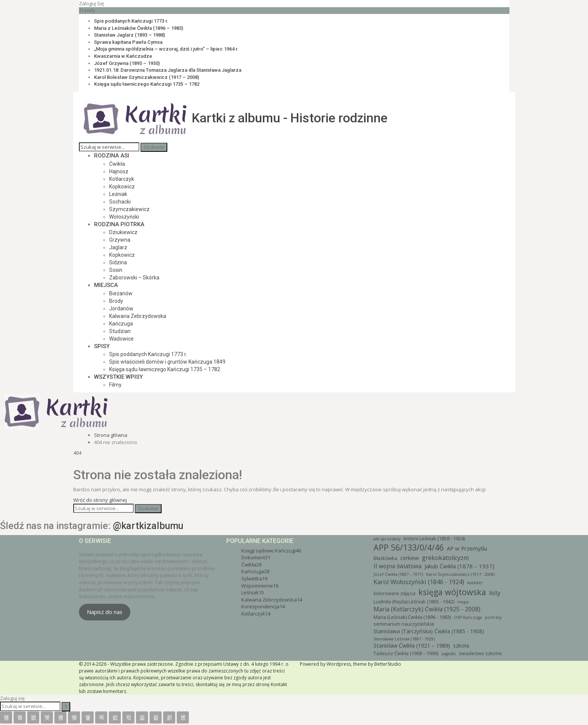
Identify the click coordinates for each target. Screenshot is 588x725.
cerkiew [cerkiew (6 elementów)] (410, 558)
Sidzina (118, 262)
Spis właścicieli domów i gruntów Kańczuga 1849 (167, 362)
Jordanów (121, 309)
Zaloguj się (91, 3)
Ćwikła (117, 164)
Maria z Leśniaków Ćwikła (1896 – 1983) (139, 28)
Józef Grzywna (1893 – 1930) (127, 63)
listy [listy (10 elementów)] (495, 593)
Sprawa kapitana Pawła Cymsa (128, 42)
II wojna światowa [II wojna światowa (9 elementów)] (397, 566)
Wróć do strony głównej (100, 500)
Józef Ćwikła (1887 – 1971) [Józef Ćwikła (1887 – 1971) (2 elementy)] (398, 574)
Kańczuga (121, 324)
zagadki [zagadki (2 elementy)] (448, 654)
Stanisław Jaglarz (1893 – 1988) (130, 35)
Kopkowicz (122, 187)
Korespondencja (263, 606)
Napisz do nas (105, 612)
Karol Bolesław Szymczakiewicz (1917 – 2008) (147, 77)
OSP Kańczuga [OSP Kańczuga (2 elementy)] (468, 617)
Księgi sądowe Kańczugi (271, 551)
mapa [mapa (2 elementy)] (463, 602)
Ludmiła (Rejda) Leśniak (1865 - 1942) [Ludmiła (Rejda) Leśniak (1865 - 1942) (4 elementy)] (414, 602)
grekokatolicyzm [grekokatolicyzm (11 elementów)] (445, 558)
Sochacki (120, 202)
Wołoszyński (124, 217)
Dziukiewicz (123, 232)
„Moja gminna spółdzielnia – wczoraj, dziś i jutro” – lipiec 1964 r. (166, 49)
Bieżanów (121, 293)
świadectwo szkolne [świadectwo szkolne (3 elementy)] (480, 653)
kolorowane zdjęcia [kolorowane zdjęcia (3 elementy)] (394, 593)
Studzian (120, 331)
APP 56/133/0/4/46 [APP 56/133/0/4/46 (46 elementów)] (409, 547)
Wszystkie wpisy (118, 377)
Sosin (116, 270)
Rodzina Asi (112, 156)
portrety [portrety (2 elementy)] (493, 617)
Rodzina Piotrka (119, 224)
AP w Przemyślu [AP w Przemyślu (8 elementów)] (467, 548)
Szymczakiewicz (129, 209)
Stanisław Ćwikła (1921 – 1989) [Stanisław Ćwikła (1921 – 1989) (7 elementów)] (412, 646)
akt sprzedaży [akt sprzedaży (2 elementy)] (387, 539)
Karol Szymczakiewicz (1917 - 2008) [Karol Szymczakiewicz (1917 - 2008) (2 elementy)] (460, 574)
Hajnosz (119, 171)
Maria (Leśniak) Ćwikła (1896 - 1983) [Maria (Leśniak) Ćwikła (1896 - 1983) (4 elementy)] (412, 617)
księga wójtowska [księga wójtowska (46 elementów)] (452, 592)
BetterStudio (388, 664)
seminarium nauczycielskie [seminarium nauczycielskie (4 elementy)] (404, 624)
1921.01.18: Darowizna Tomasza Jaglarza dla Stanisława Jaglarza (168, 70)
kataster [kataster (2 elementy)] (475, 583)
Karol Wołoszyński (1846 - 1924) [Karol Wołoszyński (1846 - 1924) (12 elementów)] (419, 582)
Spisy (102, 346)
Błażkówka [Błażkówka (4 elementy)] (385, 558)
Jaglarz (118, 247)
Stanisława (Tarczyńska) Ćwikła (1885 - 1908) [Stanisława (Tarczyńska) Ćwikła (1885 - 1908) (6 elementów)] (429, 631)
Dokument (256, 557)
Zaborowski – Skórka (134, 278)
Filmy (115, 385)
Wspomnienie (260, 586)
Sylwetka (254, 578)
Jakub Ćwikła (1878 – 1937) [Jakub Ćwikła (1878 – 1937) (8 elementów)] (459, 566)
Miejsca (106, 285)
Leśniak (118, 194)
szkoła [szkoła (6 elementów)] (461, 646)
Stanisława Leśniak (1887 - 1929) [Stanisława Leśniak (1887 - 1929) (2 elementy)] (404, 639)
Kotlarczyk (122, 179)
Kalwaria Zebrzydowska (138, 316)
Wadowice (121, 339)
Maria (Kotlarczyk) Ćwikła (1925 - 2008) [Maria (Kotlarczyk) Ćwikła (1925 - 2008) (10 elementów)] (428, 609)
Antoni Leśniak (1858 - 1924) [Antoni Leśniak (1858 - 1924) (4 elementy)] (434, 538)
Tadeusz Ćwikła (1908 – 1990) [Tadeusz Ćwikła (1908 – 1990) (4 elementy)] (406, 653)
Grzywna (120, 240)
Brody (116, 301)
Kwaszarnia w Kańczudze (123, 56)
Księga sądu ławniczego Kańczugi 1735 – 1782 (147, 84)
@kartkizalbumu (148, 526)
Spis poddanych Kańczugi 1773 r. (131, 21)
